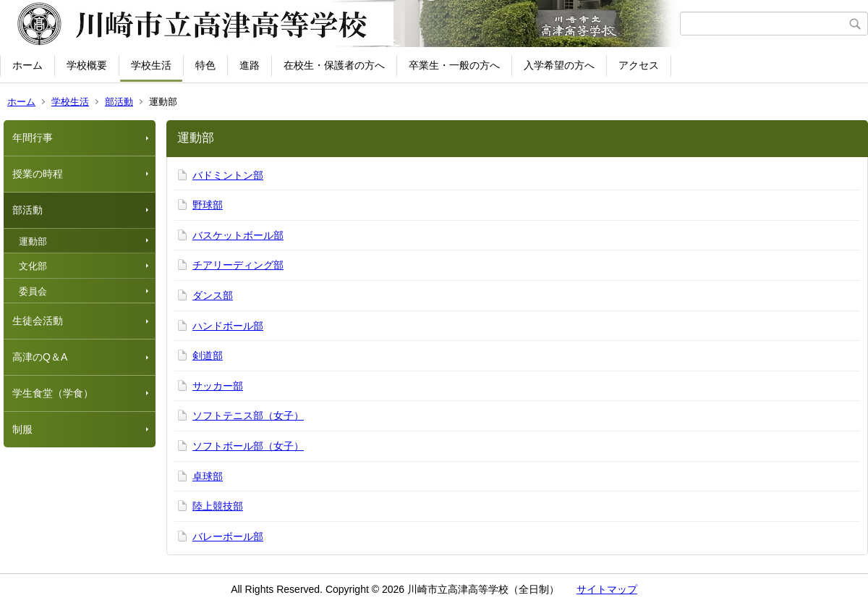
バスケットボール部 (238, 235)
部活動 (119, 102)
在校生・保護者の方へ (334, 65)
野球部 (208, 205)
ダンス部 (213, 295)
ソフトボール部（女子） (248, 446)
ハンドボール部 (228, 326)
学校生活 (151, 65)
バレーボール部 (228, 536)
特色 (205, 65)
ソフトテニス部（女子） (248, 416)
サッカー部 (218, 386)
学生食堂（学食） (53, 393)
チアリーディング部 (238, 265)
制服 (22, 429)
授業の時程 (38, 174)
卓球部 (208, 476)
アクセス (639, 65)
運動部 (33, 241)
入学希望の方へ (559, 65)
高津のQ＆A (40, 357)
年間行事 (33, 138)
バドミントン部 (228, 175)
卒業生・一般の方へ (454, 65)
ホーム (27, 65)
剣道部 (208, 355)
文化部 (33, 266)
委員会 (33, 291)
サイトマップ (607, 589)
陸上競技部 (218, 506)
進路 (250, 65)
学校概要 (87, 65)
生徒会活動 (38, 321)
